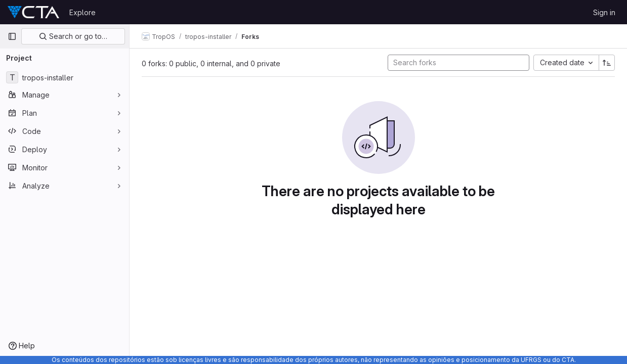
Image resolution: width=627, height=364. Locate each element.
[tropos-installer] (65, 77)
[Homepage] (33, 12)
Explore (82, 12)
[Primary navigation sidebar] (12, 36)
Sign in (604, 12)
